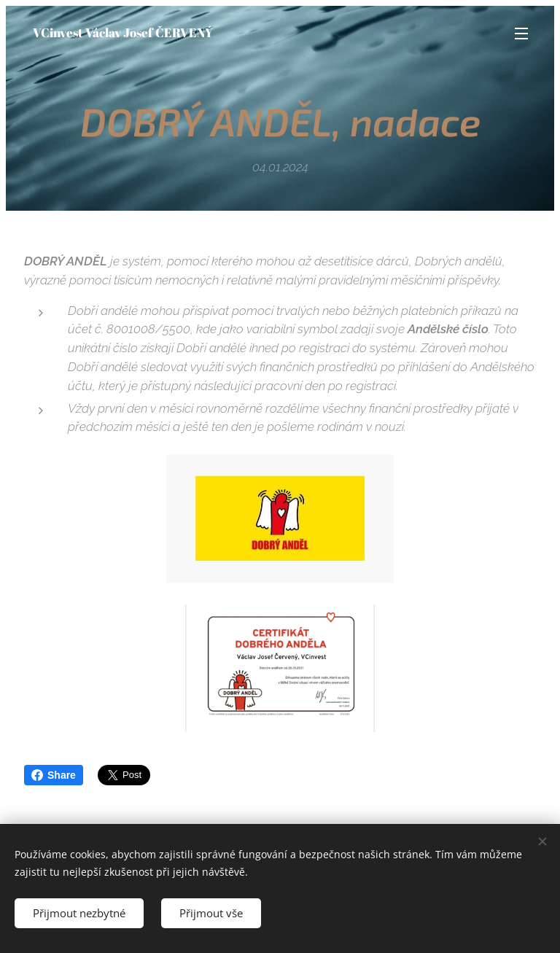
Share (54, 775)
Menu (521, 34)
